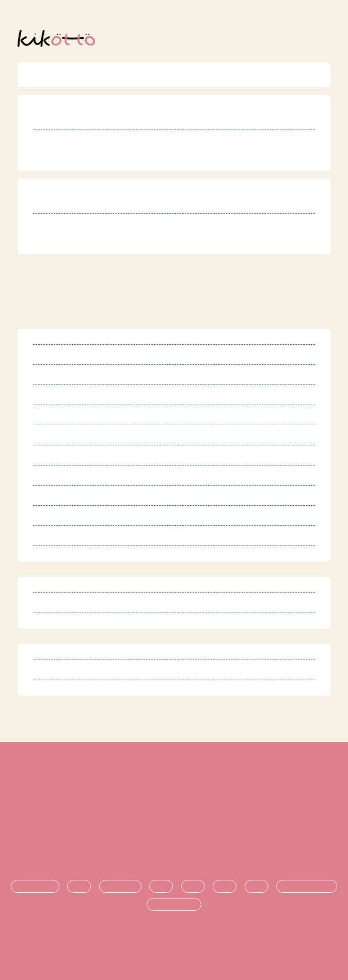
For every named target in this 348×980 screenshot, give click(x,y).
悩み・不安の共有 (307, 887)
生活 (161, 887)
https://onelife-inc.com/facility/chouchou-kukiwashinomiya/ (152, 158)
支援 (193, 887)
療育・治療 (120, 887)
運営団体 (174, 836)
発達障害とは (35, 887)
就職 (257, 887)
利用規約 (174, 784)
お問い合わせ (174, 853)
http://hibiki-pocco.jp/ (90, 242)
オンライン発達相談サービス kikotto (178, 943)
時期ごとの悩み (174, 905)
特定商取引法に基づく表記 (174, 801)
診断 (79, 887)
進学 (225, 887)
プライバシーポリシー (174, 819)
